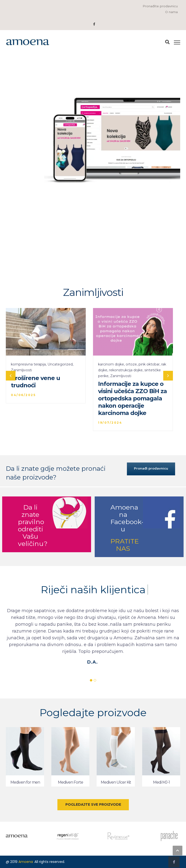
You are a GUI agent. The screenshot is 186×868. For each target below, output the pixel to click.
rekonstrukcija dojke (126, 370)
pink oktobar (149, 364)
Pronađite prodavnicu (160, 6)
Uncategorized (60, 364)
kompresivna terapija (28, 364)
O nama (171, 12)
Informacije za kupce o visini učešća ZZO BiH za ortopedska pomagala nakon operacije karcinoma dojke (132, 398)
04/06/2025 (23, 395)
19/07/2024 (110, 423)
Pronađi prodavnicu (151, 468)
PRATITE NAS (125, 545)
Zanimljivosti (21, 370)
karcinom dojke (111, 364)
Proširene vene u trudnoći (35, 382)
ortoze (131, 364)
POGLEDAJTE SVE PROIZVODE (93, 804)
